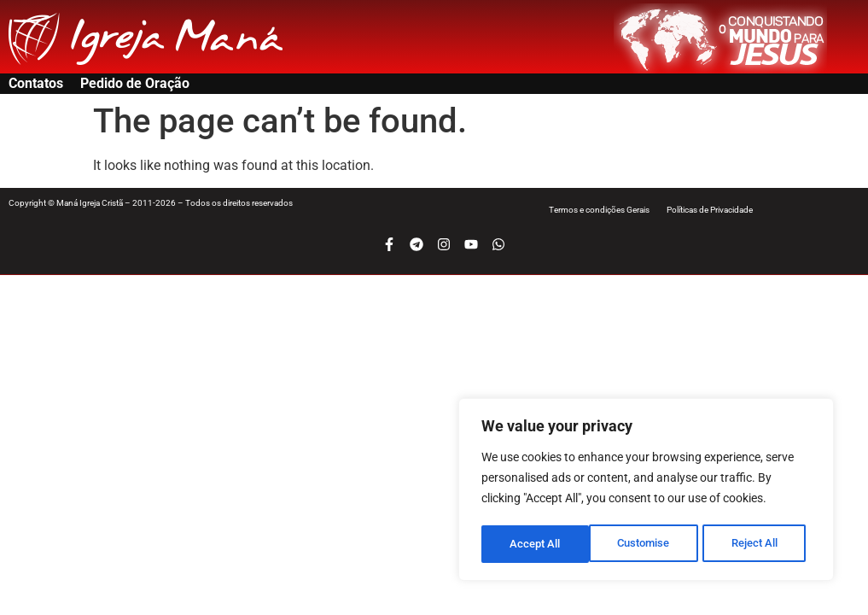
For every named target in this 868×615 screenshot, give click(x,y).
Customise (536, 544)
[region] (646, 491)
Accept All (759, 544)
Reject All (648, 544)
